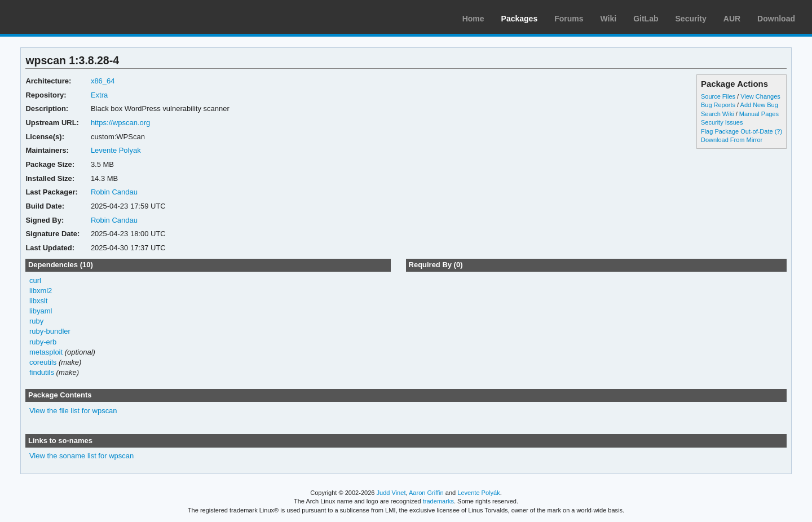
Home (473, 19)
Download (776, 19)
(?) (778, 131)
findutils (42, 372)
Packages (520, 19)
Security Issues (722, 122)
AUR (732, 19)
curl (35, 280)
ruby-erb (43, 342)
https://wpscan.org (120, 123)
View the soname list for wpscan (81, 456)
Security (691, 19)
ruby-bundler (50, 331)
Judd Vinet (391, 493)
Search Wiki (718, 114)
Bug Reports (718, 105)
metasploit (46, 352)
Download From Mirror (732, 140)
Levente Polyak (116, 150)
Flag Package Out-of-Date (737, 131)
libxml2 (41, 291)
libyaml (41, 311)
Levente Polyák (478, 493)
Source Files (718, 96)
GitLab (646, 19)
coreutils (43, 362)
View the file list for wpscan (73, 411)
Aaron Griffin (426, 493)
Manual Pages (759, 114)
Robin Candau (114, 192)
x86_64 (103, 81)
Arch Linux (62, 17)
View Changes (760, 96)
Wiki (609, 19)
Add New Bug (759, 105)
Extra (99, 95)
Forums (569, 19)
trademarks (438, 501)
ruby (36, 321)
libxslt (38, 301)
